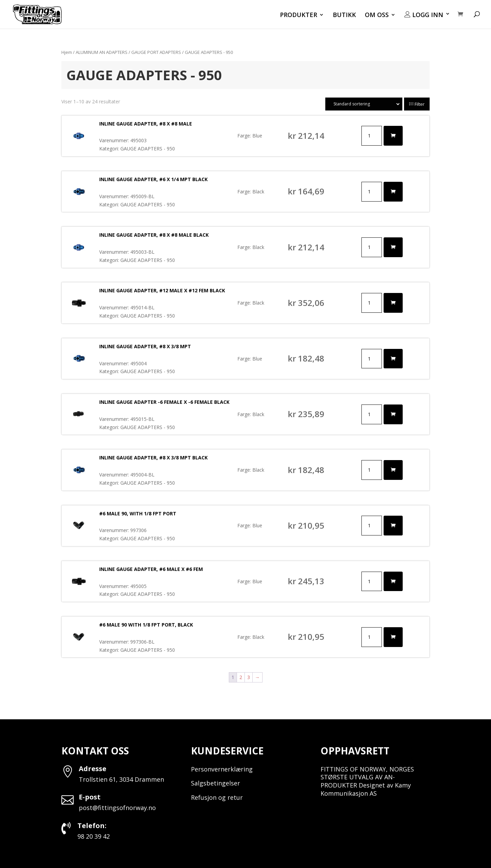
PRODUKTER (299, 16)
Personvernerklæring (222, 769)
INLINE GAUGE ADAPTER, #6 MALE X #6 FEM (151, 569)
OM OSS (377, 16)
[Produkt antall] (372, 136)
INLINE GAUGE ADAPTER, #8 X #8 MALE (146, 124)
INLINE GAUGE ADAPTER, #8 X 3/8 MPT (145, 346)
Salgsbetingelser (215, 783)
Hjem (67, 52)
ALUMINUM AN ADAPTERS (102, 52)
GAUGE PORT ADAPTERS (156, 52)
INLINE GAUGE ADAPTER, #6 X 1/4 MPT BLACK (153, 179)
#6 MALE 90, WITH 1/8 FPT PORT (138, 513)
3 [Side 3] (249, 677)
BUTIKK (344, 16)
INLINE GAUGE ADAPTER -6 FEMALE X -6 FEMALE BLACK (164, 402)
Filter (417, 104)
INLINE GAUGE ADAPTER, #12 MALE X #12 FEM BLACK (162, 290)
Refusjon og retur (217, 797)
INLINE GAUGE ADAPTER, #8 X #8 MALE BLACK (154, 235)
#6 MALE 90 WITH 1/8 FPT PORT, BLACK (146, 625)
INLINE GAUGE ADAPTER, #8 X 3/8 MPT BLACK (153, 458)
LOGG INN (424, 15)
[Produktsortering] (364, 104)
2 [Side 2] (241, 677)
